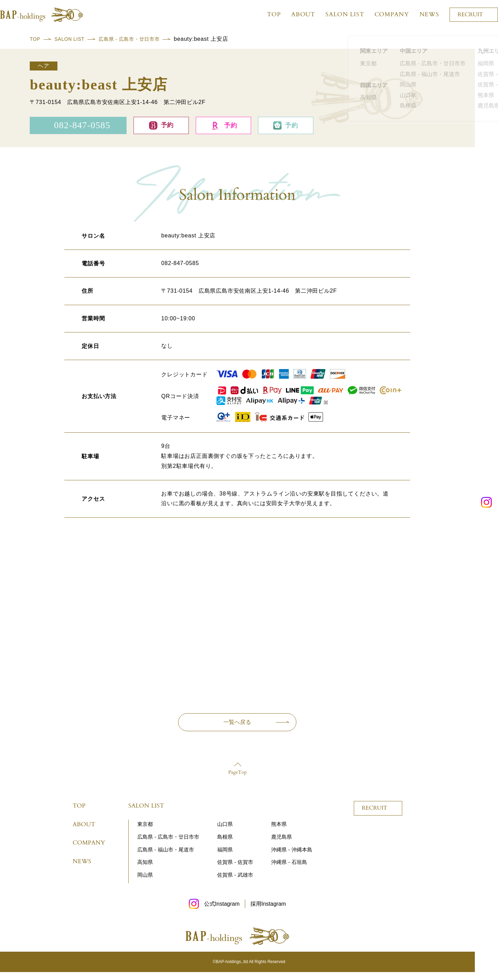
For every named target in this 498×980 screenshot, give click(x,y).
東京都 (145, 832)
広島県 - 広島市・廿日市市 (143, 39)
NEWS (421, 15)
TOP (266, 15)
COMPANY (384, 15)
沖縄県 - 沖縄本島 (292, 857)
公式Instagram (222, 912)
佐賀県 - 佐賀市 (235, 870)
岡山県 (145, 883)
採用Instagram (268, 912)
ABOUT (295, 15)
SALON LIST (337, 15)
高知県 (145, 870)
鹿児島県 (282, 844)
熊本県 (279, 832)
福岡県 (225, 857)
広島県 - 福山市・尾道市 (165, 857)
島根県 (225, 844)
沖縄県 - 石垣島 (289, 870)
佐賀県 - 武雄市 (235, 883)
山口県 (225, 832)
